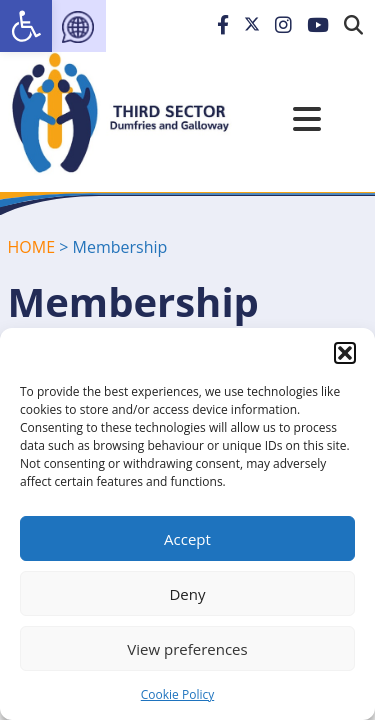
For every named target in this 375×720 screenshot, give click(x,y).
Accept (187, 539)
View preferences (187, 649)
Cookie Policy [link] (177, 694)
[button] (345, 353)
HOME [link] (32, 247)
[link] (26, 26)
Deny (187, 594)
